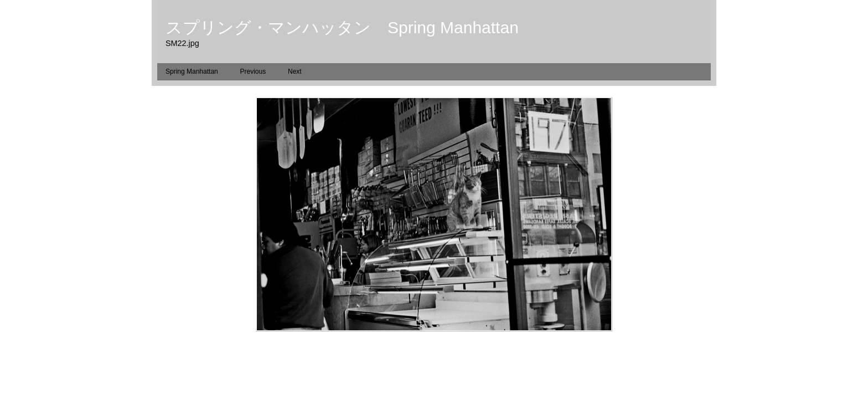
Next (295, 71)
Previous (253, 71)
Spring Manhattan (192, 71)
